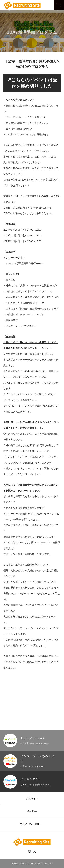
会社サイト (32, 798)
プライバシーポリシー (32, 824)
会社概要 (32, 811)
